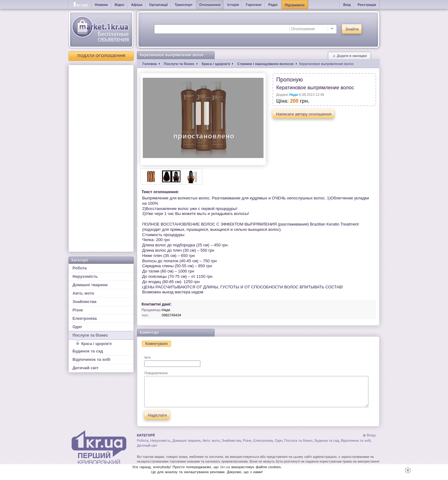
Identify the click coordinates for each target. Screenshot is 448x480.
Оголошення (210, 5)
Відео (120, 5)
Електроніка (85, 318)
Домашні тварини (90, 285)
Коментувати (156, 344)
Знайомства (84, 302)
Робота (80, 268)
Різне (78, 310)
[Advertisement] (101, 158)
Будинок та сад (88, 351)
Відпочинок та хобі (91, 359)
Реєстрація (367, 5)
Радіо (273, 5)
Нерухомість (85, 276)
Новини (101, 5)
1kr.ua (225, 467)
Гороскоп (254, 5)
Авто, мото (83, 293)
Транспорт (183, 5)
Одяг (77, 327)
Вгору (371, 435)
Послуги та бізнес (101, 336)
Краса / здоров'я (96, 344)
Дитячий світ (86, 368)
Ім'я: (172, 361)
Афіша (137, 5)
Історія (233, 5)
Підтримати (295, 5)
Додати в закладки (349, 56)
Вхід (347, 5)
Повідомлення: (256, 389)
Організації (158, 5)
